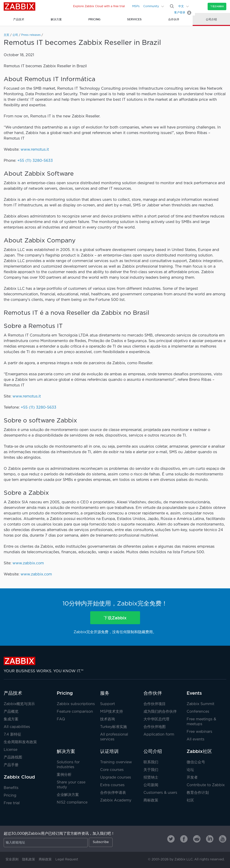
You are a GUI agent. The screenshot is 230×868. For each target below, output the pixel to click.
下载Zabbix (217, 6)
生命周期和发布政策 (20, 742)
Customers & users (160, 793)
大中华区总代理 (156, 719)
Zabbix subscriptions (76, 704)
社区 (190, 800)
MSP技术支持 (112, 712)
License (10, 750)
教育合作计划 (198, 793)
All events (196, 739)
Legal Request (67, 859)
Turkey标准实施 (114, 727)
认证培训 (109, 751)
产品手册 (11, 765)
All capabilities (17, 727)
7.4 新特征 (12, 735)
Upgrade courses (116, 778)
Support (108, 704)
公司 (15, 35)
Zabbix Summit (200, 704)
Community (151, 6)
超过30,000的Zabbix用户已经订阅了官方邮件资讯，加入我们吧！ (59, 834)
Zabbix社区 (199, 751)
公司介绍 (153, 751)
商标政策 (151, 800)
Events (194, 693)
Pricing (10, 796)
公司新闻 (151, 785)
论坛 (190, 770)
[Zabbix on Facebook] (184, 839)
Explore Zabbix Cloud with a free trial (99, 6)
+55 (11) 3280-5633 (35, 161)
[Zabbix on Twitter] (171, 839)
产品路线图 (13, 757)
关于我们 (151, 770)
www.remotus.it (35, 150)
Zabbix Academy (116, 800)
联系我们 (151, 762)
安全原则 (12, 859)
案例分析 (64, 775)
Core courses (112, 770)
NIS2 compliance (72, 802)
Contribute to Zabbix (206, 785)
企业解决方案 (68, 795)
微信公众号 (196, 762)
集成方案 (11, 719)
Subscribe (101, 842)
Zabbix (19, 6)
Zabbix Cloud (19, 777)
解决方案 (66, 751)
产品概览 (11, 712)
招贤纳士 (151, 778)
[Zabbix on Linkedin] (210, 839)
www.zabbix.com (28, 563)
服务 (105, 693)
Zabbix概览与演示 (19, 704)
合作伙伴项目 (155, 704)
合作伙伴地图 (155, 727)
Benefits (11, 788)
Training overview (116, 762)
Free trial (12, 803)
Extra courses (112, 785)
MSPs (136, 6)
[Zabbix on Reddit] (197, 839)
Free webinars (199, 732)
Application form (159, 735)
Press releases (31, 35)
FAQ (61, 719)
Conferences (198, 712)
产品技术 (13, 693)
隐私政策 (29, 859)
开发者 (192, 778)
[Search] (172, 6)
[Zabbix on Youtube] (223, 839)
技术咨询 (108, 719)
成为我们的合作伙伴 (160, 712)
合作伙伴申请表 (113, 793)
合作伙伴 (153, 693)
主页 (6, 35)
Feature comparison (75, 712)
